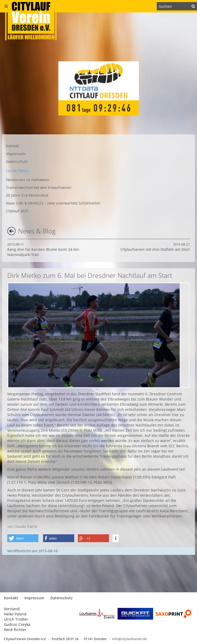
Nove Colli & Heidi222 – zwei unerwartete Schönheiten (53, 203)
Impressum (16, 154)
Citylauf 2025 (17, 211)
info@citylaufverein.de (129, 639)
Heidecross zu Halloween (28, 180)
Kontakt (13, 146)
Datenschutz (17, 162)
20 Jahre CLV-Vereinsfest (27, 195)
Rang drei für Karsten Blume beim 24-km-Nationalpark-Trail (44, 250)
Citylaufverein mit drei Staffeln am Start (155, 247)
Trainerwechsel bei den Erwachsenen (39, 188)
